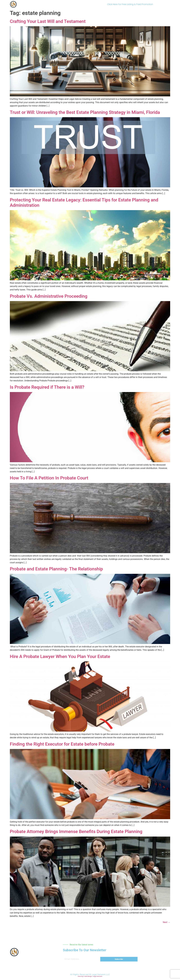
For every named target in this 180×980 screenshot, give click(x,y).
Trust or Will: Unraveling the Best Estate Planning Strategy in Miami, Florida (85, 112)
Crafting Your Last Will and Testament (48, 21)
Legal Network (98, 976)
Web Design (88, 976)
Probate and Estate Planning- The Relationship (56, 569)
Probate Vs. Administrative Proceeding (49, 296)
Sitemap (81, 976)
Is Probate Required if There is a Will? (47, 387)
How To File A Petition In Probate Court (49, 478)
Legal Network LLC (101, 974)
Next (166, 922)
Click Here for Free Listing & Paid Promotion (130, 4)
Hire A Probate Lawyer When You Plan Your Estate (60, 656)
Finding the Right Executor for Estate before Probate (62, 744)
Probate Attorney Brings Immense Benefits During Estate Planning (76, 831)
